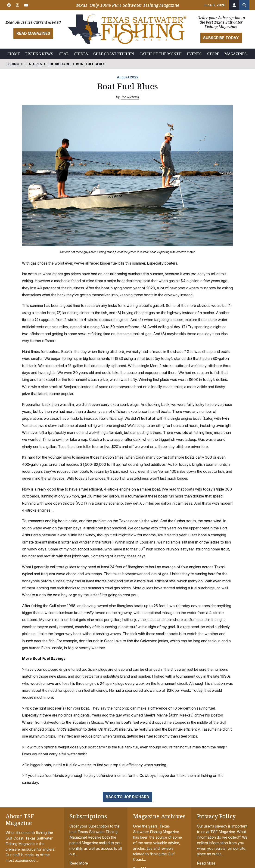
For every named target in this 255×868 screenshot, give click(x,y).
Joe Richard (59, 64)
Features (33, 64)
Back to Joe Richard (127, 797)
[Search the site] (244, 5)
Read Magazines (33, 33)
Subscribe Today (221, 38)
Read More (79, 863)
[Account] (234, 5)
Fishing (12, 64)
